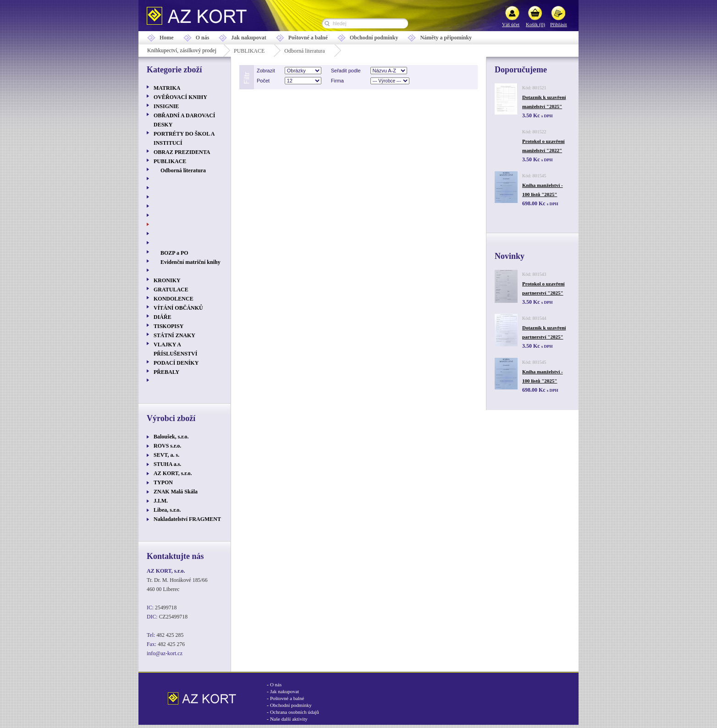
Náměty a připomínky (446, 38)
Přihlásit (559, 24)
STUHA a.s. (167, 464)
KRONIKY (167, 280)
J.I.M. (161, 501)
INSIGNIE (166, 106)
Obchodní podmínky (374, 38)
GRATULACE (171, 290)
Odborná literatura (304, 51)
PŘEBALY (166, 372)
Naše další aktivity (289, 719)
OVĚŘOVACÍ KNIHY (180, 97)
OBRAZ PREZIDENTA (182, 152)
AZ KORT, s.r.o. (173, 473)
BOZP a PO (174, 253)
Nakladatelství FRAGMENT (187, 519)
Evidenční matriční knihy (190, 262)
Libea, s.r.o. (167, 510)
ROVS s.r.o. (167, 446)
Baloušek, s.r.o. (171, 437)
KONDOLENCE (174, 299)
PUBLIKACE (249, 51)
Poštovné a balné (308, 38)
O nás (203, 38)
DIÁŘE (163, 317)
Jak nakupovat (248, 38)
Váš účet (511, 24)
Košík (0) (535, 24)
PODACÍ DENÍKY (176, 363)
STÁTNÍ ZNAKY (174, 335)
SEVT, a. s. (166, 455)
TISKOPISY (168, 326)
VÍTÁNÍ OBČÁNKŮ (178, 308)
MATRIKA (167, 88)
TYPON (163, 482)
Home (167, 38)
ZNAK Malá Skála (176, 492)
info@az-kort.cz (165, 653)
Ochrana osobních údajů (295, 712)
